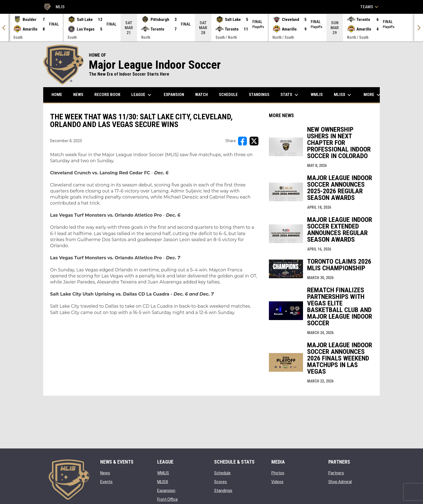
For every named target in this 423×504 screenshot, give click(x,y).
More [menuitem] (373, 95)
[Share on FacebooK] (242, 141)
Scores (220, 482)
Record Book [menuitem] (107, 95)
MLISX (163, 482)
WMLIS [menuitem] (319, 94)
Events (106, 482)
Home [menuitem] (57, 95)
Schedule (222, 473)
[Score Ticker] (211, 28)
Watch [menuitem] (201, 95)
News (105, 473)
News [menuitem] (78, 95)
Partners (336, 473)
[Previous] (4, 28)
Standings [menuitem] (259, 95)
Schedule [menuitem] (228, 95)
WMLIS (163, 473)
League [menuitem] (142, 95)
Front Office (167, 499)
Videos (277, 482)
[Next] (419, 28)
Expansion (166, 491)
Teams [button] (370, 7)
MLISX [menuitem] (343, 95)
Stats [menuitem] (290, 95)
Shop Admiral (340, 482)
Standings (223, 491)
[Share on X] (254, 141)
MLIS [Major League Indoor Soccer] (54, 7)
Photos (278, 473)
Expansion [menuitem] (174, 95)
